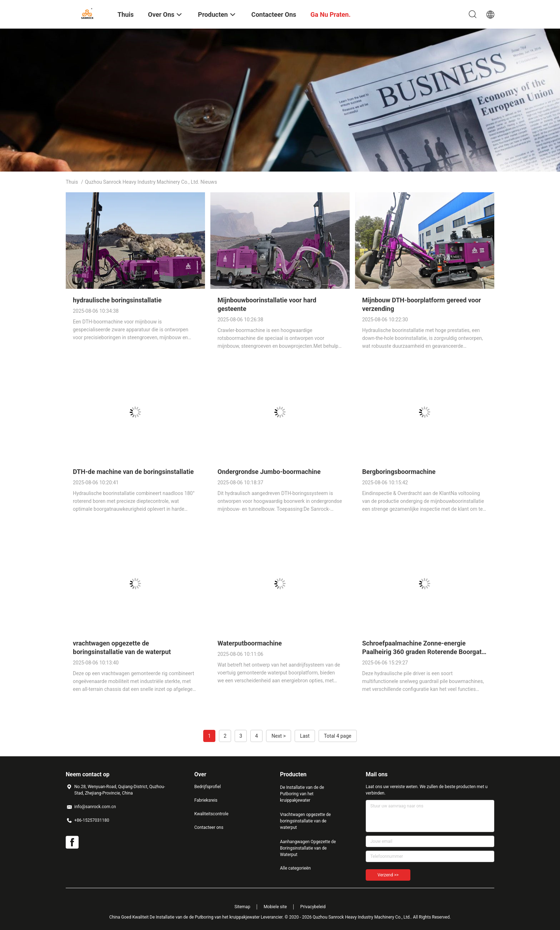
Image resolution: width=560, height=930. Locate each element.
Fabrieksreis (206, 800)
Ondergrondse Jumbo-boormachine (269, 472)
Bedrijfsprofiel (207, 787)
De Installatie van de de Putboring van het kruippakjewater (302, 794)
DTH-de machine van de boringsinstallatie (133, 472)
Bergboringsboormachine (399, 472)
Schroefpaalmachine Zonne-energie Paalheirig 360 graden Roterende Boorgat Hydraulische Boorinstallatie (422, 652)
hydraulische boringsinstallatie (117, 300)
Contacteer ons (209, 827)
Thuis (72, 182)
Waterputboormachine (250, 643)
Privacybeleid (313, 907)
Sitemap (242, 907)
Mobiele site (275, 907)
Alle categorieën (295, 868)
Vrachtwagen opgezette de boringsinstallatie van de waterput (305, 821)
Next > (279, 736)
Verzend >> (388, 875)
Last (305, 736)
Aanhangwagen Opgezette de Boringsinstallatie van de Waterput (308, 848)
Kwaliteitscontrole (211, 814)
